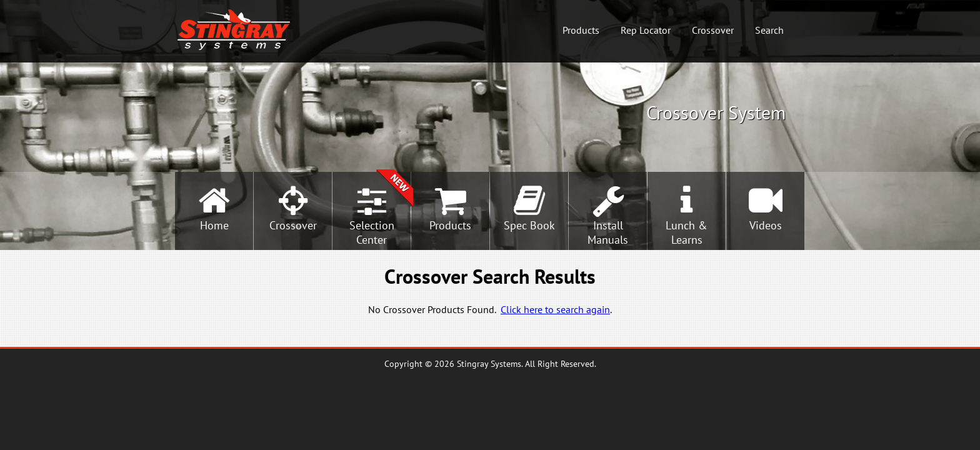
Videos (766, 225)
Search (769, 30)
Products (581, 30)
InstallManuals (608, 232)
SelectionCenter (372, 232)
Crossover (713, 30)
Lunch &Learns (687, 232)
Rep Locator (646, 30)
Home (214, 225)
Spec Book (529, 225)
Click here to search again (555, 309)
